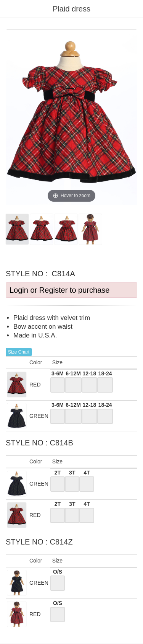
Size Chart (19, 352)
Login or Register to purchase (59, 290)
